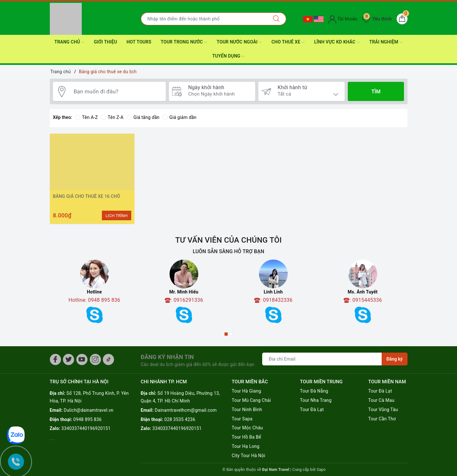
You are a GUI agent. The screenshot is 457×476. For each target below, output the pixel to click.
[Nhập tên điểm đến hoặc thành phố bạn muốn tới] (204, 19)
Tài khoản (343, 19)
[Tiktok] (108, 359)
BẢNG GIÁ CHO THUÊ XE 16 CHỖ (87, 196)
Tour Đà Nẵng (314, 391)
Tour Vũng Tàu (383, 410)
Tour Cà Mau (381, 400)
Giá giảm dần (179, 117)
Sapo (321, 470)
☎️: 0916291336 (184, 300)
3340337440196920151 (86, 428)
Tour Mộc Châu (247, 428)
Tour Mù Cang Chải (251, 400)
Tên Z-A (112, 117)
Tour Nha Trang (316, 400)
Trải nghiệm (386, 42)
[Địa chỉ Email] (322, 359)
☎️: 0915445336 (363, 300)
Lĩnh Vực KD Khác (337, 42)
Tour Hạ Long (245, 446)
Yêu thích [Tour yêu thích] (377, 19)
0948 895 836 (88, 419)
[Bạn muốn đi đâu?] (117, 92)
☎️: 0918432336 (273, 300)
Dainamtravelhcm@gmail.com (186, 410)
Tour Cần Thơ (382, 419)
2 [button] (231, 334)
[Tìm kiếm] (276, 19)
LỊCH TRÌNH (116, 216)
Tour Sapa (242, 419)
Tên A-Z (87, 117)
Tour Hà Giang (246, 391)
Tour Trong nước (184, 42)
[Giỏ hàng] (402, 19)
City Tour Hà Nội (248, 456)
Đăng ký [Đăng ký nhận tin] (394, 359)
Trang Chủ (69, 42)
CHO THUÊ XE (288, 42)
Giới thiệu (106, 42)
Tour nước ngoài (240, 42)
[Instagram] (95, 359)
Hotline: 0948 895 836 (95, 300)
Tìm (376, 92)
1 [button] (226, 334)
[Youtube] (82, 359)
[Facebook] (55, 359)
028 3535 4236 (180, 419)
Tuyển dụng (229, 56)
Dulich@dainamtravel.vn (89, 410)
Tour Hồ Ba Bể (246, 437)
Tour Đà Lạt (312, 410)
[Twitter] (69, 359)
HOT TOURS (139, 42)
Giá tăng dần (143, 117)
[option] (95, 294)
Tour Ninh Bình (247, 410)
